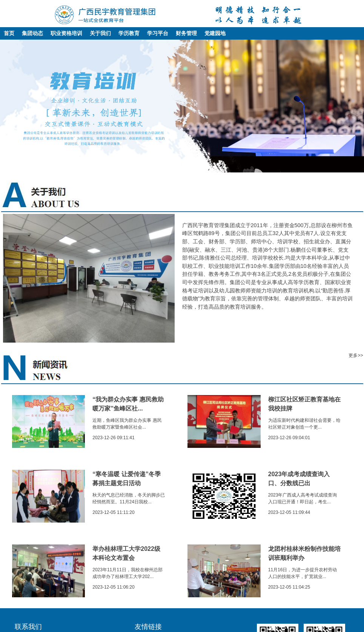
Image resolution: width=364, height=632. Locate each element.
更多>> (356, 355)
